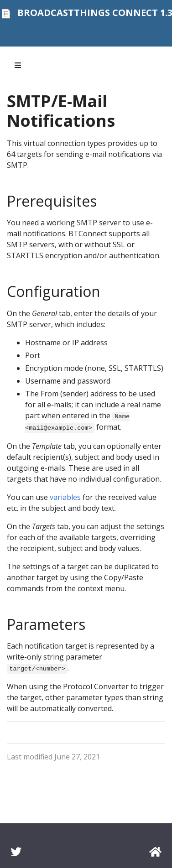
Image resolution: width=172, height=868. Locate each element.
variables (65, 497)
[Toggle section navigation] (18, 65)
